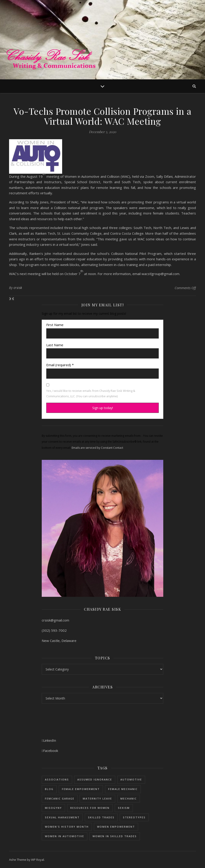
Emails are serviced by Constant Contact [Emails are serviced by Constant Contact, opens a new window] (97, 448)
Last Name (55, 345)
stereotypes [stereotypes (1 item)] (134, 817)
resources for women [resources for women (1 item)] (90, 808)
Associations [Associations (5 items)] (57, 779)
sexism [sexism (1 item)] (124, 808)
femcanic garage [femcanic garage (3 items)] (60, 799)
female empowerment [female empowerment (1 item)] (81, 789)
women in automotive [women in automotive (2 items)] (65, 836)
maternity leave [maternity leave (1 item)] (97, 799)
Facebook (50, 751)
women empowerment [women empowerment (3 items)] (116, 827)
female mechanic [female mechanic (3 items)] (123, 789)
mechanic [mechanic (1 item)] (129, 799)
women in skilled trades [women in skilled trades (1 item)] (115, 836)
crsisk (18, 288)
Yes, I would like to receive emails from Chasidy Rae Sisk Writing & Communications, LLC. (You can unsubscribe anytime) (91, 394)
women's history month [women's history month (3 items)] (67, 827)
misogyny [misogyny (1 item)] (53, 808)
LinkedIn (49, 740)
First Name (55, 325)
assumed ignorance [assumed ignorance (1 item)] (95, 779)
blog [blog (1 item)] (49, 789)
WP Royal (38, 860)
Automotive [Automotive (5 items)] (131, 779)
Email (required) (60, 365)
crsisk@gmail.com (55, 620)
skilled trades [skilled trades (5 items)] (101, 817)
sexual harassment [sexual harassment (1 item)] (62, 817)
